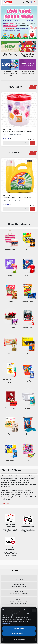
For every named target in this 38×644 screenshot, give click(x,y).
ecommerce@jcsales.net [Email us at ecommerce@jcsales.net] (19, 586)
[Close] (34, 610)
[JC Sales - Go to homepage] (8, 2)
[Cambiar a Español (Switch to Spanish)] (31, 2)
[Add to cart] (32, 143)
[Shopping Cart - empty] (35, 2)
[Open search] (23, 2)
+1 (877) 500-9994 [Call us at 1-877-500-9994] (19, 579)
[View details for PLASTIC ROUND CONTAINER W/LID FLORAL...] (19, 110)
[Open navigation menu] (2, 2)
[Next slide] (35, 87)
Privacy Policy (6, 624)
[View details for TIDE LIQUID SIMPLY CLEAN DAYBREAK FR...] (19, 176)
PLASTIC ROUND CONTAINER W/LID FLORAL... (18, 131)
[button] (9, 35)
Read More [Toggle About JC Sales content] (7, 503)
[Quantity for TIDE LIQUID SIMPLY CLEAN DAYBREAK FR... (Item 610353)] (16, 209)
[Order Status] (27, 2)
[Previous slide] (31, 87)
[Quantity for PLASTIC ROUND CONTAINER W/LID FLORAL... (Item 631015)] (16, 143)
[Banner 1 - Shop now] (19, 23)
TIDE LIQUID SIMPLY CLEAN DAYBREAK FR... (17, 197)
